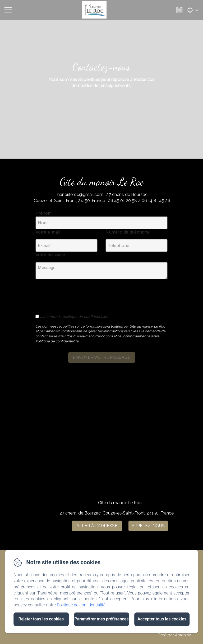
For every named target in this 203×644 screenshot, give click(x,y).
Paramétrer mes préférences (101, 619)
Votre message (50, 255)
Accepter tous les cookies (162, 619)
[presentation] (76, 294)
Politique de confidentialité (81, 605)
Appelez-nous (148, 526)
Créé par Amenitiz (174, 635)
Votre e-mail (48, 232)
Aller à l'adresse (97, 526)
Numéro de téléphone (128, 232)
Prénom (43, 213)
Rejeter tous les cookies (41, 619)
